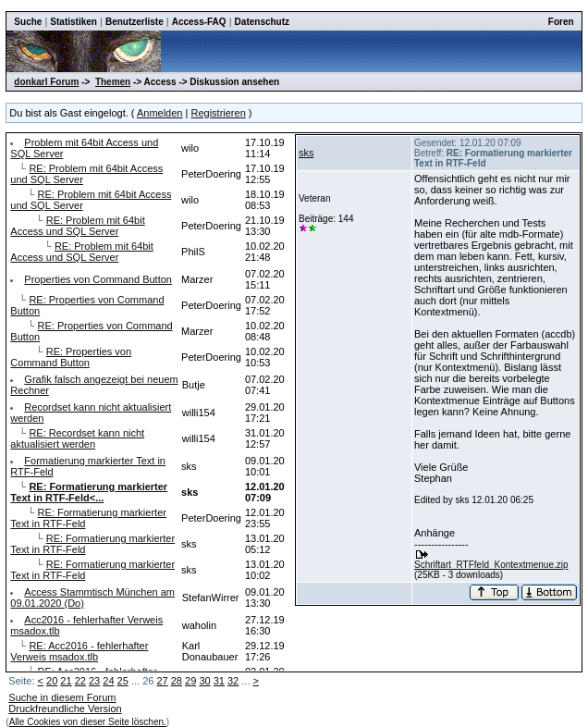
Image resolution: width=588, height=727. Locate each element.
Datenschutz (262, 22)
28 (177, 681)
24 (108, 681)
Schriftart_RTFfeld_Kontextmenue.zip (491, 565)
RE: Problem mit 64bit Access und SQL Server (77, 226)
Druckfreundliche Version (65, 709)
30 (204, 681)
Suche (28, 22)
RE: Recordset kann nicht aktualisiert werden (77, 438)
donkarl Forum (46, 82)
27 (162, 681)
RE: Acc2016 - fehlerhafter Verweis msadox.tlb (79, 651)
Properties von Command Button (98, 279)
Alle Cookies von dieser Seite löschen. (88, 722)
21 (66, 681)
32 (233, 681)
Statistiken (73, 22)
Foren (561, 22)
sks (306, 153)
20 (52, 681)
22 (80, 681)
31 (219, 681)
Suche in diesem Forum (62, 697)
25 (123, 681)
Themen (113, 82)
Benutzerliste (135, 22)
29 (190, 681)
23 (94, 681)
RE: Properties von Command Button (71, 357)
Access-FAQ (199, 22)
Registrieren (218, 113)
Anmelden (160, 113)
